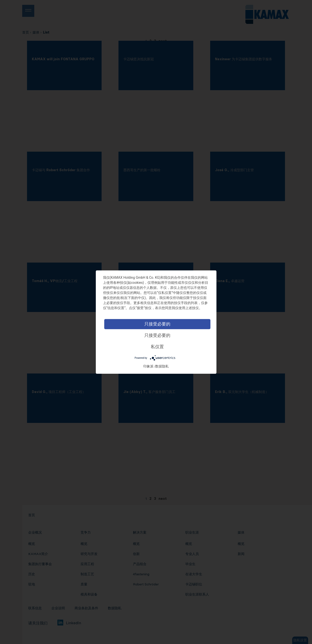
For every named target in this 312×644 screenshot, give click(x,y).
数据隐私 (162, 366)
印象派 (148, 366)
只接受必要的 (157, 324)
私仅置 (157, 347)
